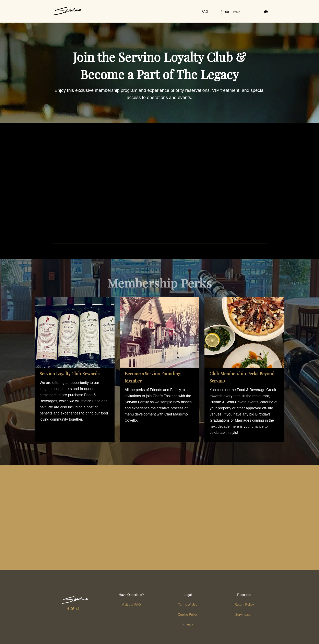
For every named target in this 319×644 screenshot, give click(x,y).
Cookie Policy (188, 615)
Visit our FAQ (131, 605)
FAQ (205, 12)
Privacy (188, 624)
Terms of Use (188, 605)
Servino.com (244, 615)
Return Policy (244, 605)
